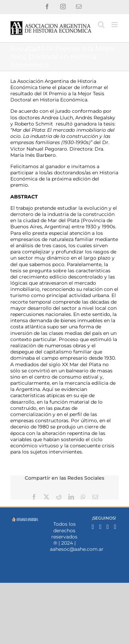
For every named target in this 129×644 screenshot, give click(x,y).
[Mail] (108, 527)
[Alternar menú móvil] (115, 25)
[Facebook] (93, 527)
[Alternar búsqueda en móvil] (101, 25)
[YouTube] (115, 527)
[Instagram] (100, 527)
